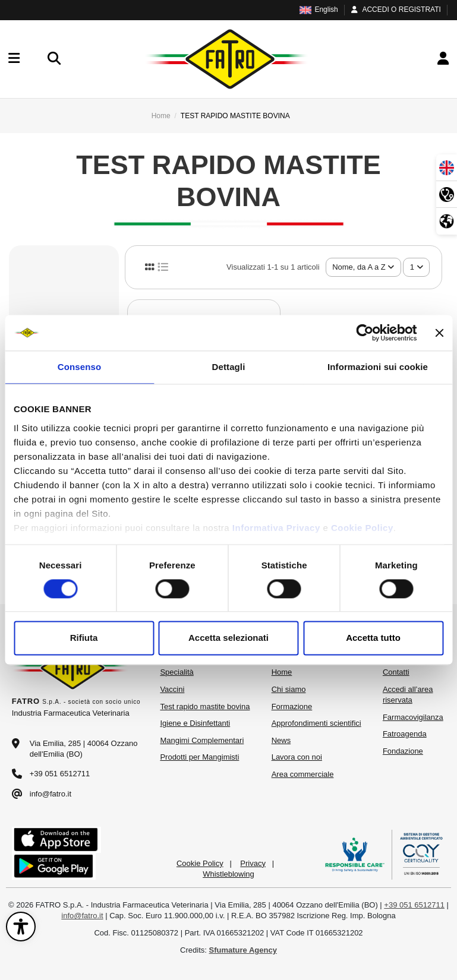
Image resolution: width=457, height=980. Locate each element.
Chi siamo (289, 689)
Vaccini (172, 689)
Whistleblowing (228, 874)
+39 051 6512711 (60, 774)
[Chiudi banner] (439, 333)
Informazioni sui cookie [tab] (378, 367)
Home (282, 672)
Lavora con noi (297, 757)
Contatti (396, 672)
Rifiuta (84, 638)
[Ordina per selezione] (363, 267)
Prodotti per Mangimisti (199, 757)
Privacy (253, 863)
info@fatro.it (51, 794)
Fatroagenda (405, 734)
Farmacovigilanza (413, 717)
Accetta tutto (373, 638)
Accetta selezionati (228, 638)
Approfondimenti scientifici (316, 723)
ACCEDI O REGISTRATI (395, 10)
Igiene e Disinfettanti (195, 723)
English (319, 10)
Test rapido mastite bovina (205, 706)
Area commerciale (303, 774)
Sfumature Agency (243, 950)
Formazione (292, 706)
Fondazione (403, 751)
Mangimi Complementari (202, 740)
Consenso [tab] (79, 367)
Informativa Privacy (276, 528)
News (281, 740)
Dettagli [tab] (229, 367)
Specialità (177, 672)
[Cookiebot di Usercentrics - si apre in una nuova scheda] (365, 333)
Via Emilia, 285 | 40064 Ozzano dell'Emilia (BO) (84, 749)
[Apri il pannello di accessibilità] (21, 927)
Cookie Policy (362, 528)
